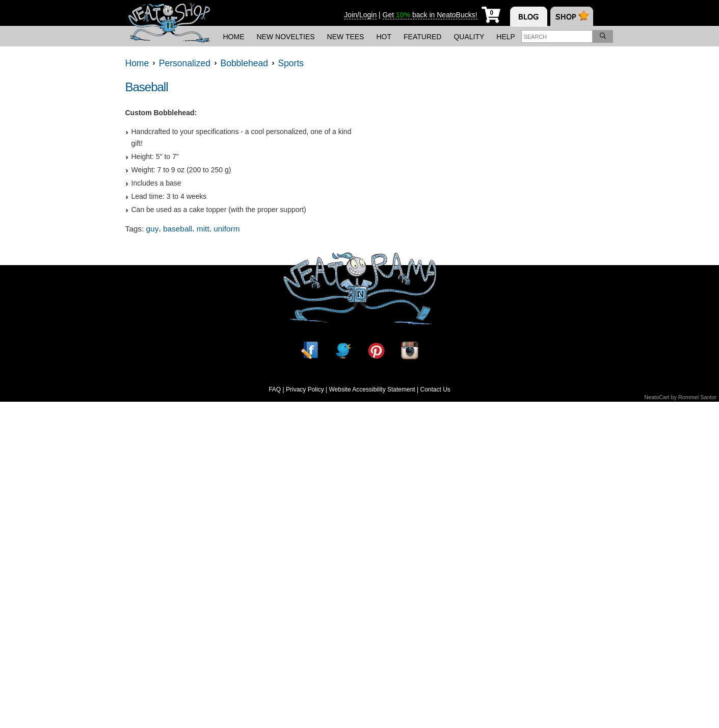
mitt (203, 229)
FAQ (275, 389)
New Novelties (286, 37)
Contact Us (435, 389)
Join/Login (360, 15)
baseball (178, 229)
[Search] (603, 36)
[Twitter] (343, 350)
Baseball (147, 87)
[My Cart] (491, 13)
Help (506, 37)
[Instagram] (410, 350)
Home (234, 37)
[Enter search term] (557, 36)
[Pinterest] (376, 350)
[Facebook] (309, 350)
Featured (422, 37)
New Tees (346, 37)
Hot (384, 37)
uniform (227, 229)
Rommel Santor (697, 397)
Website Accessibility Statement (372, 389)
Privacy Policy (305, 389)
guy (153, 229)
